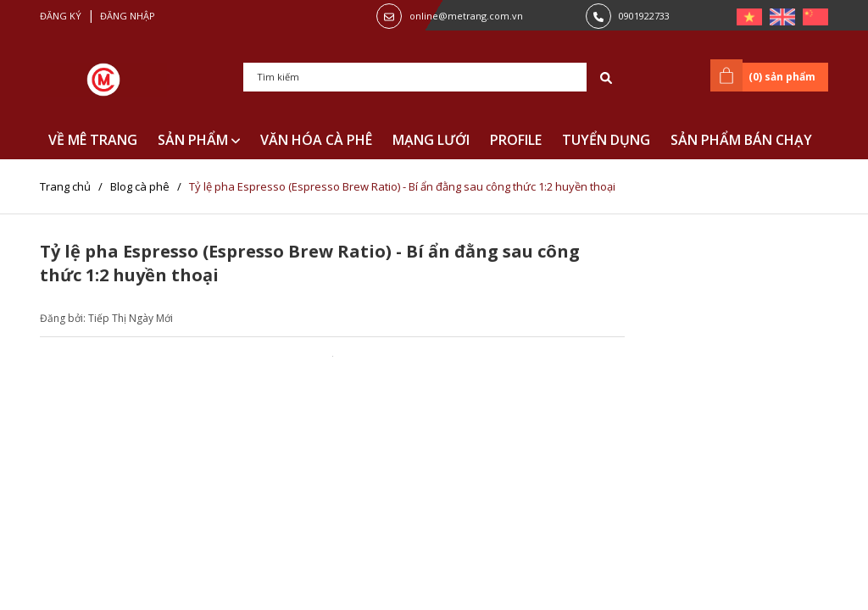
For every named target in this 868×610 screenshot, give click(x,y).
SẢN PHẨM (199, 140)
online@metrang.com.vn (466, 16)
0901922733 (644, 16)
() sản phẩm (766, 75)
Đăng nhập (128, 16)
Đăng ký (61, 16)
